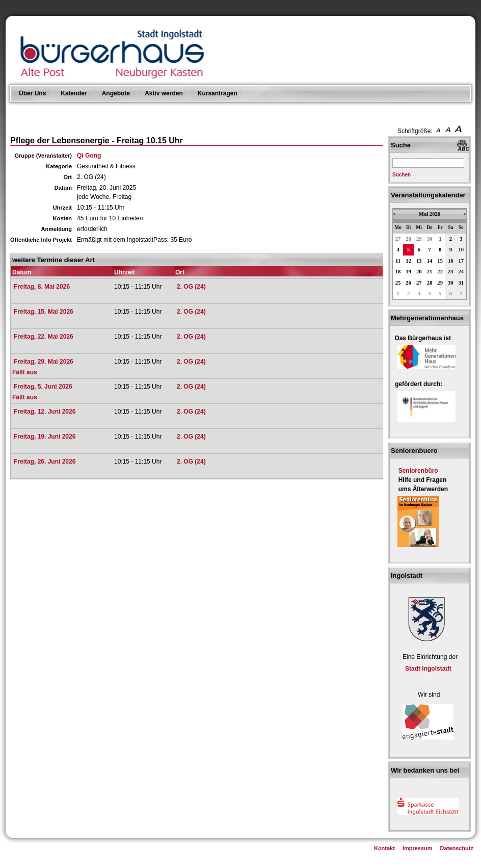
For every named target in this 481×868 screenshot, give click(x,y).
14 (430, 261)
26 (408, 283)
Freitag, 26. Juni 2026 (45, 462)
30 (430, 239)
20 (419, 272)
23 (451, 272)
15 (440, 261)
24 (461, 272)
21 (430, 272)
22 (440, 272)
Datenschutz (457, 848)
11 (398, 261)
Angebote (116, 93)
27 (398, 239)
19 (408, 272)
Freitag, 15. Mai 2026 (44, 312)
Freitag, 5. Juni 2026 (43, 387)
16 (451, 261)
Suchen (402, 175)
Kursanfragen (218, 93)
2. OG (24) (191, 287)
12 (408, 261)
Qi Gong (89, 156)
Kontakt (384, 848)
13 (419, 261)
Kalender (74, 93)
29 (419, 239)
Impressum (418, 848)
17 (461, 261)
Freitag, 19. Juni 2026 (45, 437)
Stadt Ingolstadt (428, 669)
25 (398, 283)
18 (398, 272)
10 (461, 250)
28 (408, 239)
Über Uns (32, 93)
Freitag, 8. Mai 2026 (42, 287)
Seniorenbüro (418, 471)
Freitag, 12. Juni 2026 (45, 412)
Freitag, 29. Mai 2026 (44, 362)
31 (461, 283)
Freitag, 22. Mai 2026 (44, 337)
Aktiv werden (164, 93)
